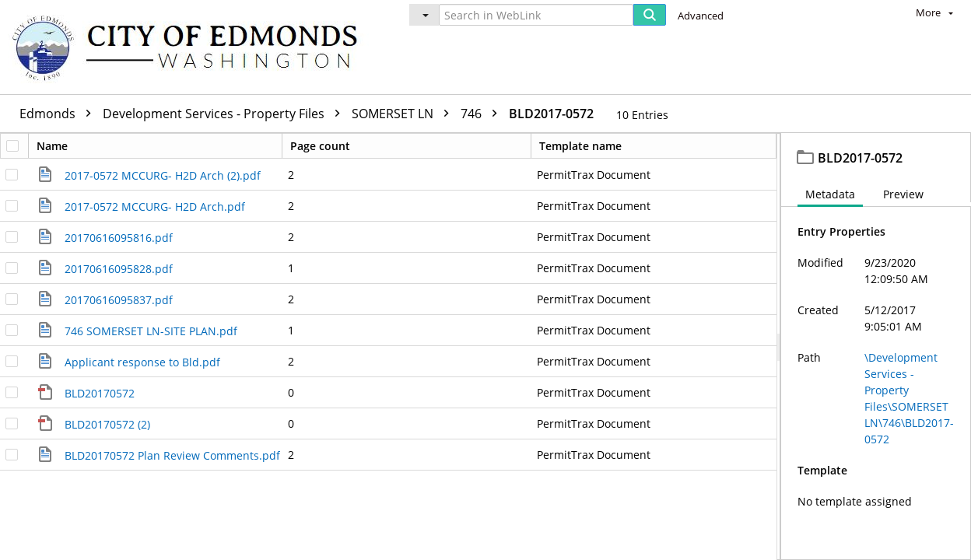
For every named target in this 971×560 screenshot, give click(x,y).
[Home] (192, 47)
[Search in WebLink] (536, 15)
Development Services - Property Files (225, 114)
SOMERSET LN (404, 114)
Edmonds (59, 114)
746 (483, 114)
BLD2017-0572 (551, 114)
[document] (876, 346)
